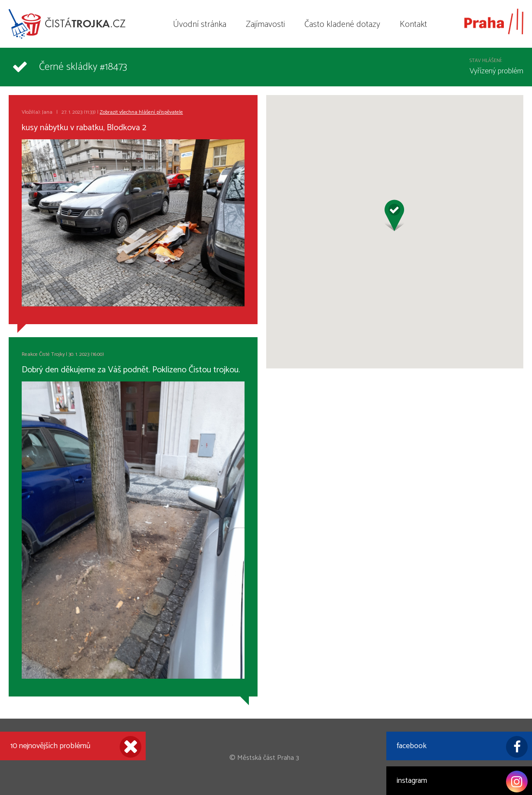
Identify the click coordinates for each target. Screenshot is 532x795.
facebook (462, 747)
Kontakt (413, 25)
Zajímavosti (265, 25)
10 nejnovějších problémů (76, 747)
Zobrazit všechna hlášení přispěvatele (141, 112)
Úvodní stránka (200, 25)
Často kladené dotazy (342, 25)
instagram (462, 782)
